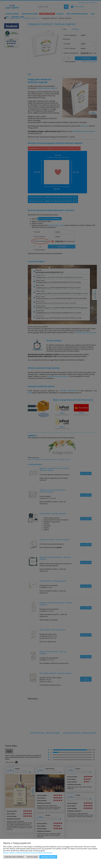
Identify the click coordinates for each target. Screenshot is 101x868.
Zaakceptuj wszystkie (48, 857)
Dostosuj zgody (32, 857)
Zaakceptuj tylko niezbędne (14, 857)
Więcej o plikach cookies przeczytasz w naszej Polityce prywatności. (28, 853)
